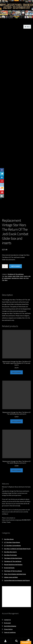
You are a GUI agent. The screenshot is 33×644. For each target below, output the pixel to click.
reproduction (15, 271)
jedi (29, 269)
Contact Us (7, 612)
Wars (6, 273)
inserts (26, 269)
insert (22, 269)
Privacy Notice (8, 622)
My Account (7, 616)
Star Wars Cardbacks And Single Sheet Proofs (17, 541)
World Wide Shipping (10, 619)
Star (27, 271)
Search (16, 641)
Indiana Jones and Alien (11, 570)
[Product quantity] (5, 259)
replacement (8, 271)
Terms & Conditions (10, 625)
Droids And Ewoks (9, 561)
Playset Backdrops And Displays (13, 557)
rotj (25, 271)
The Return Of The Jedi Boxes (16, 267)
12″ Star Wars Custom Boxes (12, 538)
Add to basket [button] (17, 365)
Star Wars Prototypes (10, 548)
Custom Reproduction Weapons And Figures (17, 573)
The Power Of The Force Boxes (13, 564)
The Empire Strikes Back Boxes (13, 551)
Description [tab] (6, 282)
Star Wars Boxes (9, 532)
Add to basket (15, 259)
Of (3, 271)
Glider (18, 269)
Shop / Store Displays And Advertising (15, 567)
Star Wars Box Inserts (10, 545)
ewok (14, 269)
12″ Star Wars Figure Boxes (12, 535)
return (21, 271)
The (3, 273)
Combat (10, 269)
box (6, 269)
